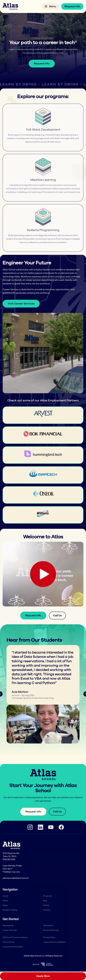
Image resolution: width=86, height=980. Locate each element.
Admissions (48, 931)
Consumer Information (13, 952)
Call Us (57, 621)
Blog (45, 906)
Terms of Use (8, 948)
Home (5, 901)
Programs (48, 901)
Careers (47, 915)
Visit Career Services (21, 309)
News (5, 911)
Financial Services (51, 936)
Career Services (10, 936)
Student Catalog (10, 915)
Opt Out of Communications (15, 943)
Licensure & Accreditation (54, 948)
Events (46, 911)
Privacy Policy (49, 943)
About (5, 906)
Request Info (72, 6)
